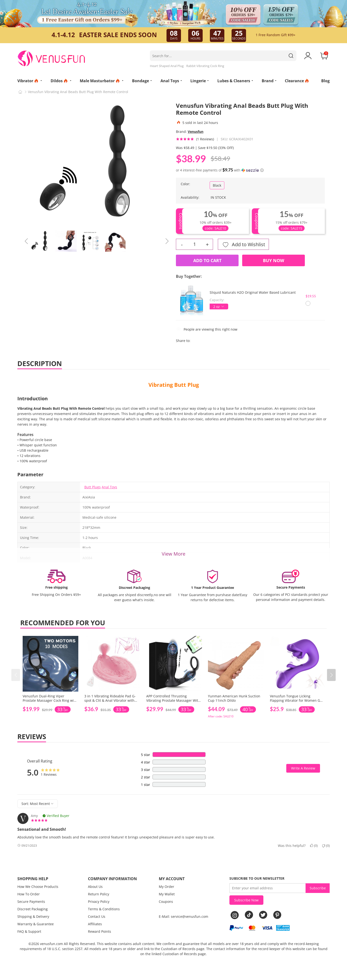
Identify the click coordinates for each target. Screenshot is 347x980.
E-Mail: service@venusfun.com (184, 916)
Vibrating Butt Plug (174, 385)
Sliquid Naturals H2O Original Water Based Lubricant (253, 292)
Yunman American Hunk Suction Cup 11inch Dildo (234, 698)
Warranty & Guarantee (36, 924)
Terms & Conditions (104, 909)
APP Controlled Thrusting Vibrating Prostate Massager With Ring (173, 700)
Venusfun (196, 132)
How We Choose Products (38, 887)
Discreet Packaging (33, 909)
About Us (95, 887)
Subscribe (318, 888)
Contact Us (97, 916)
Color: (185, 184)
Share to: (183, 341)
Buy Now (274, 260)
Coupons (166, 902)
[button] (331, 675)
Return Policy (99, 894)
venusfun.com (51, 944)
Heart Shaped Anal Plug (167, 66)
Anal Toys (109, 487)
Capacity (217, 300)
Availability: (190, 197)
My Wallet (167, 894)
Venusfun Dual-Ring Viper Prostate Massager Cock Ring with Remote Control (50, 700)
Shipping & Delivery (33, 916)
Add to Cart (207, 260)
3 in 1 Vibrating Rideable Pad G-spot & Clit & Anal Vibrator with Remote (110, 700)
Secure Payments (31, 902)
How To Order (29, 894)
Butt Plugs (93, 487)
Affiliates (95, 924)
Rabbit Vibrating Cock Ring (205, 66)
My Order (167, 887)
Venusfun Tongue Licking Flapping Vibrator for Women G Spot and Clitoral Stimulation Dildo (295, 703)
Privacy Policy (99, 902)
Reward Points (100, 931)
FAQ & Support (29, 931)
